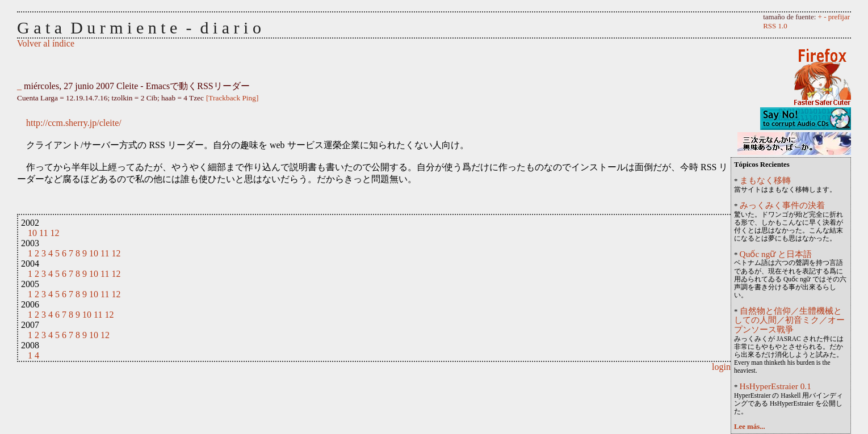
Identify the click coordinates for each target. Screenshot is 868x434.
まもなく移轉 (765, 180)
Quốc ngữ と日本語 (776, 254)
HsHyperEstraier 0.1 (775, 386)
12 (54, 233)
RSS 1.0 (775, 26)
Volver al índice (46, 43)
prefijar (839, 17)
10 (32, 233)
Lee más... (750, 427)
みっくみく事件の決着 (782, 205)
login (721, 367)
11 (43, 233)
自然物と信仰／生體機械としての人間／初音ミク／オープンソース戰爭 (789, 320)
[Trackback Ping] (232, 98)
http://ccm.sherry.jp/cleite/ (74, 123)
